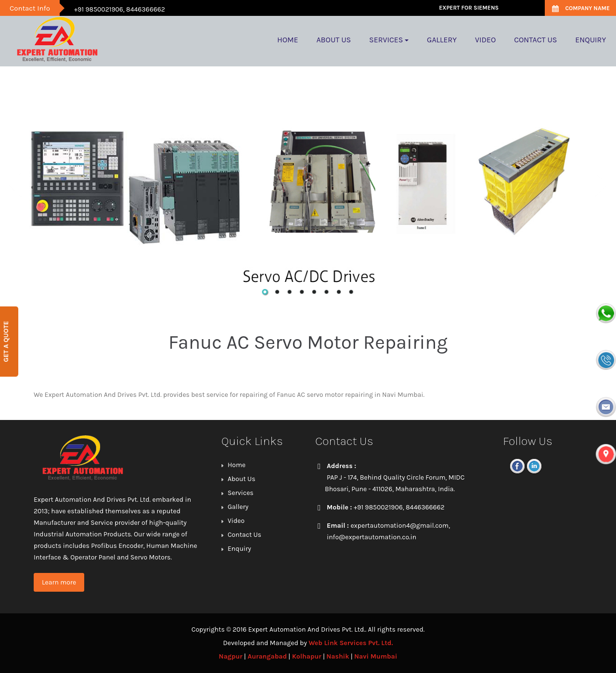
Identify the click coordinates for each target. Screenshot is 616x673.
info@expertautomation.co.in (372, 537)
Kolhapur (307, 656)
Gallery (238, 507)
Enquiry (239, 549)
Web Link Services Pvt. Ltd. (351, 643)
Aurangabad (267, 656)
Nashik (338, 656)
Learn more (59, 582)
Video (236, 521)
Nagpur (231, 656)
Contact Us (244, 535)
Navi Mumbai (376, 656)
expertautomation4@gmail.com (399, 526)
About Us (242, 479)
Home (237, 465)
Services (241, 493)
